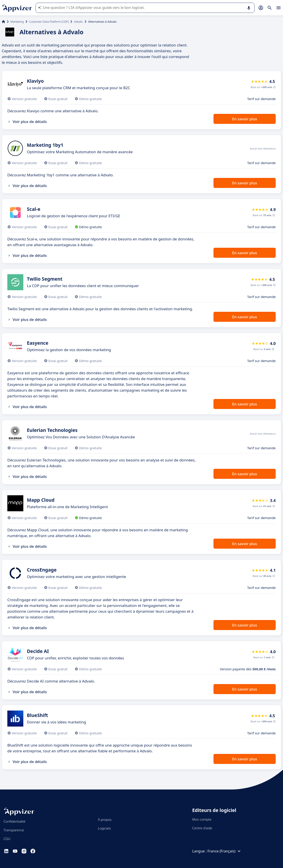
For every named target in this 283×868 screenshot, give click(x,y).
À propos (105, 820)
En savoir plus (245, 119)
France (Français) (225, 851)
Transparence (14, 830)
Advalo (78, 22)
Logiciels (104, 828)
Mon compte (202, 819)
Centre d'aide (202, 828)
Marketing (17, 22)
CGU (7, 839)
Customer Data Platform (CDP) (49, 22)
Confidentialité (14, 821)
